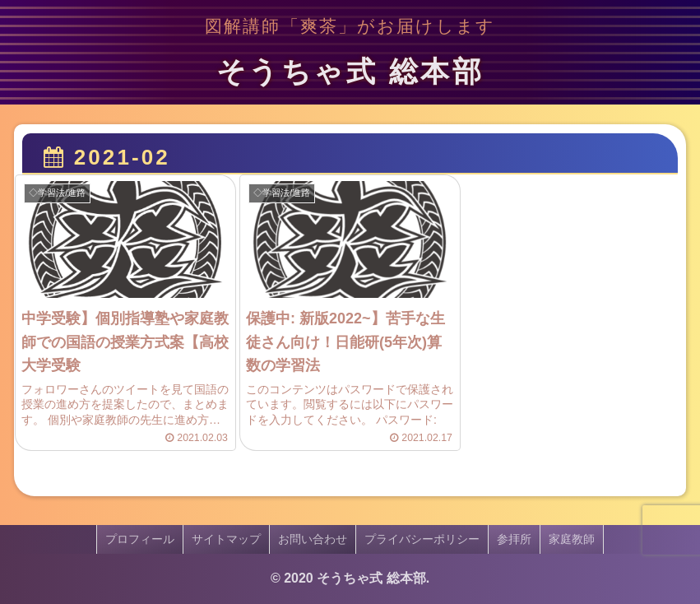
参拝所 (514, 539)
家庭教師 (572, 539)
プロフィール (140, 539)
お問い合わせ (313, 539)
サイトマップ (226, 539)
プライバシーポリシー (422, 539)
